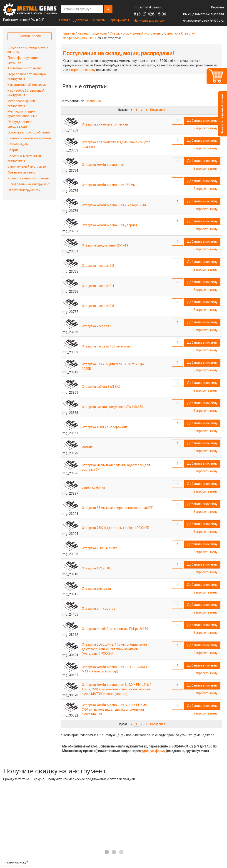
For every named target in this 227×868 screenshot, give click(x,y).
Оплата (65, 20)
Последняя (158, 110)
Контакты (98, 20)
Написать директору (149, 20)
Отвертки (171, 33)
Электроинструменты (24, 190)
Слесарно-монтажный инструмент (136, 33)
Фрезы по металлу (21, 172)
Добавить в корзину (202, 121)
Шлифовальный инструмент (29, 184)
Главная (69, 33)
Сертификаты (119, 20)
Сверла (13, 150)
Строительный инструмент (28, 166)
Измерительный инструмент (29, 85)
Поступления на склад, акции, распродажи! (118, 53)
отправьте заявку (82, 70)
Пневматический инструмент (29, 138)
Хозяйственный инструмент (29, 178)
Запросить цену (206, 128)
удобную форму (153, 751)
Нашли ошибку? (16, 862)
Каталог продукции (92, 33)
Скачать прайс (30, 36)
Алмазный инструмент (25, 68)
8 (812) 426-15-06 (150, 14)
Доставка (81, 20)
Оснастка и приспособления (29, 132)
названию (93, 101)
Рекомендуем (18, 144)
